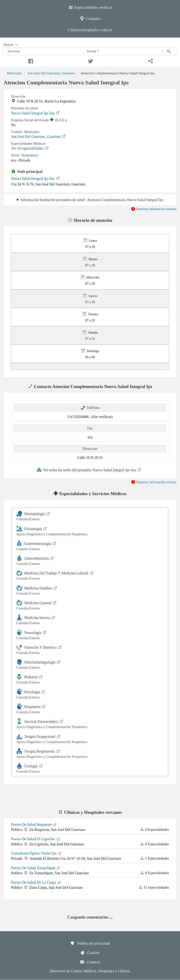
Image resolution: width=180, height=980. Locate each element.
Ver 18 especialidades (30, 148)
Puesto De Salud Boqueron (34, 824)
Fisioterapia (90, 531)
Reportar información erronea (154, 209)
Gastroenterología (90, 545)
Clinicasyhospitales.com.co (90, 30)
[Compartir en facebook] (30, 60)
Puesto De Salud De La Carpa (36, 882)
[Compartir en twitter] (90, 60)
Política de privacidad (90, 943)
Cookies (90, 953)
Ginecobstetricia (90, 560)
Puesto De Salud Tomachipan (36, 867)
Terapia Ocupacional (90, 738)
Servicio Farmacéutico (90, 723)
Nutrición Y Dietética (90, 649)
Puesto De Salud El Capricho (36, 839)
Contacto (90, 962)
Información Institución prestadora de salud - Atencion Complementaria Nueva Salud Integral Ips (92, 200)
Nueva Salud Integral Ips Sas (36, 113)
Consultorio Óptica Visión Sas (37, 853)
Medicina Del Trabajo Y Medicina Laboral (90, 575)
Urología (90, 768)
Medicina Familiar (90, 590)
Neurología (90, 635)
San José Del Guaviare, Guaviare (51, 73)
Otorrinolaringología (90, 664)
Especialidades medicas (90, 7)
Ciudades (90, 18)
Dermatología (90, 516)
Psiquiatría (90, 709)
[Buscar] (169, 51)
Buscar (11, 45)
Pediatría (90, 679)
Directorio (14, 73)
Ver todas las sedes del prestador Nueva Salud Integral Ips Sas (89, 470)
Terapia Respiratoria (90, 753)
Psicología (90, 694)
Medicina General (90, 605)
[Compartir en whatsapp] (150, 60)
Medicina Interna (90, 620)
